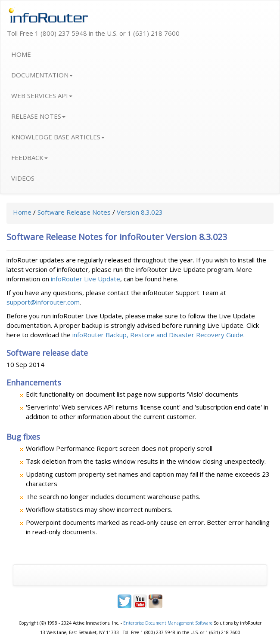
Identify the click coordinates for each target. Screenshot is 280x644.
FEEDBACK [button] (30, 157)
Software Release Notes (74, 212)
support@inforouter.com (43, 302)
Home (22, 212)
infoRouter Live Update (86, 279)
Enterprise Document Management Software (168, 623)
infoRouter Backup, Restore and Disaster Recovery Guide (158, 335)
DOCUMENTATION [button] (42, 75)
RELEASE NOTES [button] (38, 116)
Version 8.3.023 (140, 212)
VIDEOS (23, 178)
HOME (21, 54)
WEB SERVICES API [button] (42, 96)
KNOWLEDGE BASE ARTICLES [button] (58, 137)
